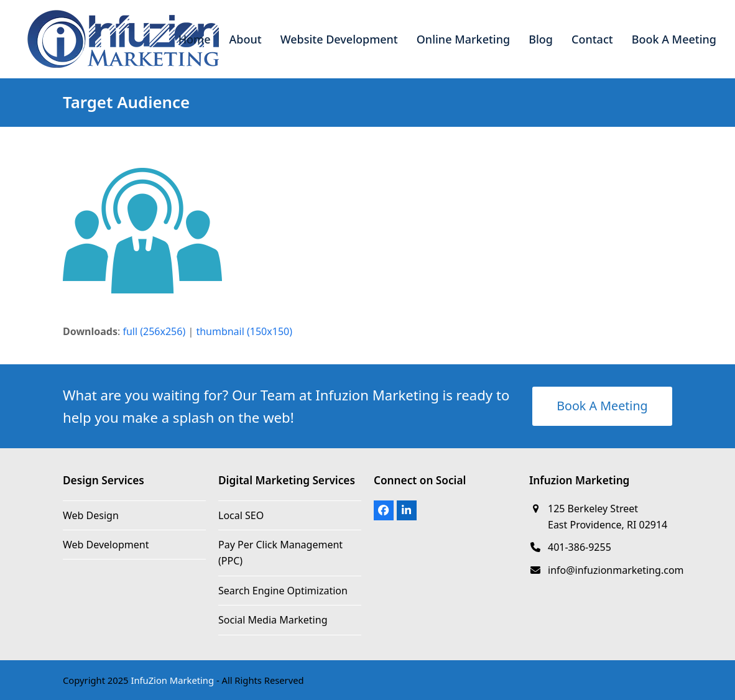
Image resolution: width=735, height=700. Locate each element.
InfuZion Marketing (172, 680)
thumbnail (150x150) (244, 331)
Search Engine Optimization (283, 591)
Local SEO (241, 515)
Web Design (91, 515)
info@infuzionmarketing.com (616, 570)
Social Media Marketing (273, 620)
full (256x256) (154, 331)
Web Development (106, 545)
